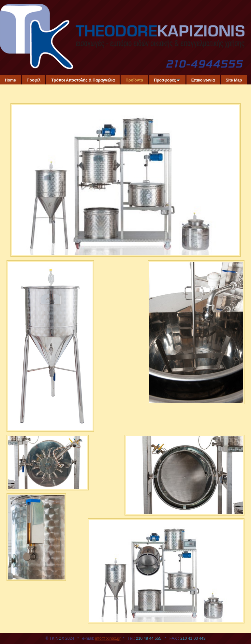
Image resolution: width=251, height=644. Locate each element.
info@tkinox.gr (108, 638)
